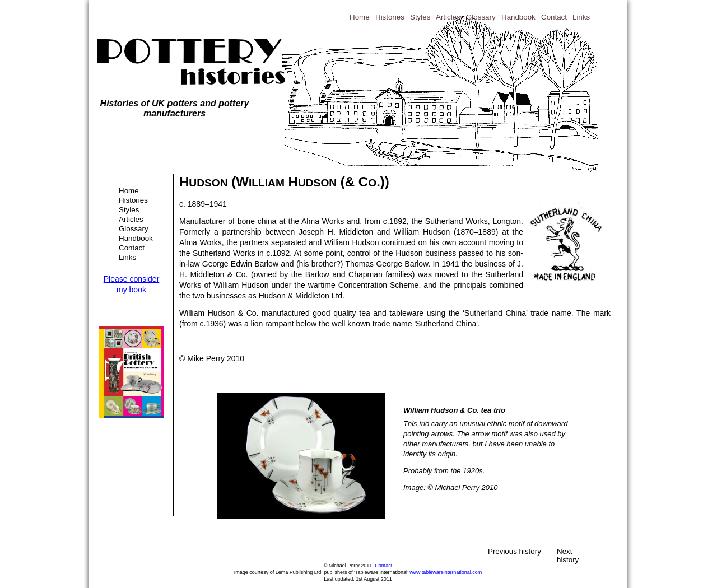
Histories (133, 200)
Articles (131, 219)
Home (129, 191)
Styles (129, 210)
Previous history (515, 551)
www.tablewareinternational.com (446, 572)
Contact (132, 248)
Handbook (136, 238)
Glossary (134, 229)
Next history (568, 551)
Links (127, 257)
